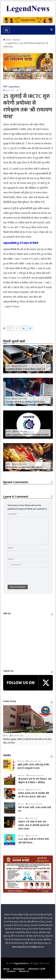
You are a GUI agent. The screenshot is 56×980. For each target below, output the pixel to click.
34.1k (21, 818)
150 (8, 432)
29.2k (21, 836)
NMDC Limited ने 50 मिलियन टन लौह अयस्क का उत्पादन (27, 435)
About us (24, 971)
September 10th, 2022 (35, 776)
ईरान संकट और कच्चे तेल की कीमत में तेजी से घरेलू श (25, 402)
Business (17, 40)
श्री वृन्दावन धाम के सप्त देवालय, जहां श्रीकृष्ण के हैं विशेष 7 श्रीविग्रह (35, 781)
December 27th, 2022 (34, 804)
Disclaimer (19, 969)
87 (8, 366)
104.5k (21, 776)
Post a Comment (18, 587)
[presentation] (30, 574)
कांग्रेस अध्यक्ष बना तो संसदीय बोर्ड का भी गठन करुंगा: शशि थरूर (34, 795)
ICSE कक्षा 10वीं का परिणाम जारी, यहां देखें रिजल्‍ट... (34, 841)
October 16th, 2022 (34, 761)
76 (8, 464)
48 (8, 399)
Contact (11, 971)
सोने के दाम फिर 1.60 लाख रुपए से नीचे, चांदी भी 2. (24, 467)
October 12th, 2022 (34, 790)
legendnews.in (22, 963)
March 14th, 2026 (20, 432)
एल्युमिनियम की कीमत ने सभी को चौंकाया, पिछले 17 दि (26, 369)
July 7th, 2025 (9, 90)
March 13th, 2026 (19, 464)
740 (5, 736)
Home (7, 40)
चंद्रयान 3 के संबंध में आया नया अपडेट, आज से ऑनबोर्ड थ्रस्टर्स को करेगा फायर (34, 825)
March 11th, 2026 (17, 736)
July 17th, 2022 (32, 836)
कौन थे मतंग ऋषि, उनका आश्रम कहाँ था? (35, 809)
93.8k (21, 790)
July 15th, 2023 (32, 818)
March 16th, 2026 (19, 366)
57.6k (21, 804)
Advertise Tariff (37, 969)
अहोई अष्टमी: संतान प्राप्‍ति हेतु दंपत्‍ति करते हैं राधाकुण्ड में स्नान (33, 767)
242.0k (21, 761)
